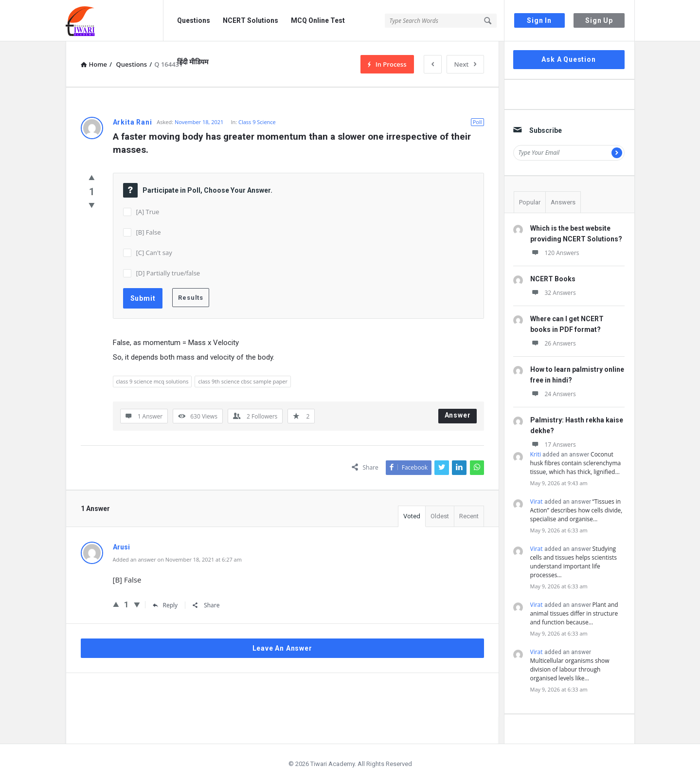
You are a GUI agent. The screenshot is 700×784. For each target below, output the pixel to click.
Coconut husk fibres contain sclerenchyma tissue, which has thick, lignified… (576, 463)
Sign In (539, 20)
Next (465, 64)
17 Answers (553, 445)
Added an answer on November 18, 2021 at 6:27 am (177, 559)
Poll (477, 122)
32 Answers (553, 293)
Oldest (440, 516)
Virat (537, 501)
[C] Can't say (154, 253)
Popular (530, 202)
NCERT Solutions (251, 20)
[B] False (149, 232)
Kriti (536, 454)
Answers (563, 202)
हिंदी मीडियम (193, 62)
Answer (458, 415)
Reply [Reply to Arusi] (165, 605)
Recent (469, 516)
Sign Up (599, 20)
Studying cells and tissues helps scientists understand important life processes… (574, 562)
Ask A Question (568, 59)
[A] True (148, 212)
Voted (412, 516)
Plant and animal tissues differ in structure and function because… (574, 613)
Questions (194, 20)
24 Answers (553, 394)
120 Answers (555, 253)
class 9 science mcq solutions (153, 381)
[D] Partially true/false (168, 273)
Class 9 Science (257, 122)
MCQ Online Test (318, 20)
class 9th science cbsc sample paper (243, 381)
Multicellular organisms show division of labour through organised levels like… (570, 669)
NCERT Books (553, 279)
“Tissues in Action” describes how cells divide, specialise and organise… (576, 510)
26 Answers (553, 343)
